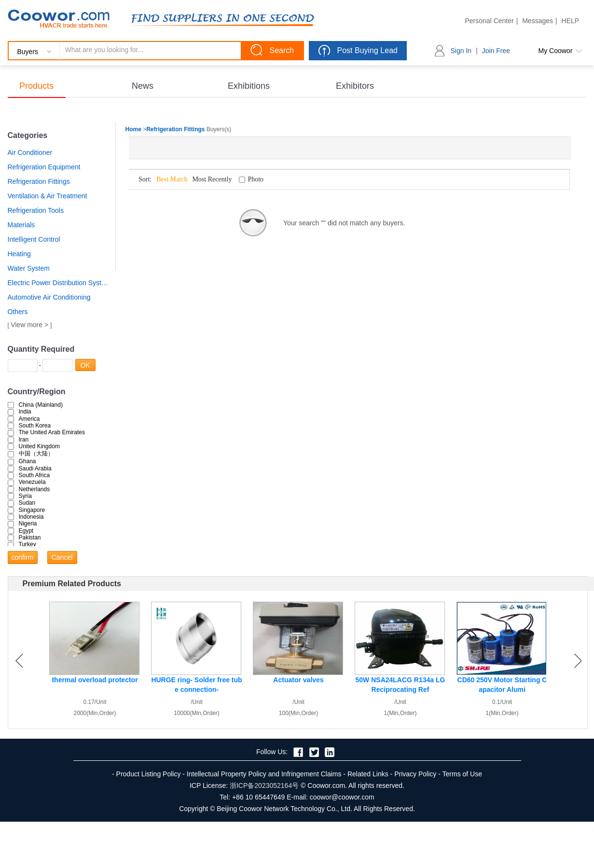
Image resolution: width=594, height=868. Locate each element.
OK (88, 365)
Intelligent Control (34, 239)
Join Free (496, 51)
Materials (21, 225)
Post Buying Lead (367, 50)
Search (282, 50)
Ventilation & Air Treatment (48, 196)
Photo (256, 179)
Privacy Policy (415, 774)
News (143, 86)
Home (133, 129)
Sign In (461, 51)
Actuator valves (298, 680)
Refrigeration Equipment (44, 167)
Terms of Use (462, 774)
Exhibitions (249, 86)
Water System (29, 268)
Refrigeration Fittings (39, 181)
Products (36, 86)
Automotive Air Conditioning (49, 297)
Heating (19, 254)
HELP (571, 21)
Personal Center (490, 21)
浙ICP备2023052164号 (264, 785)
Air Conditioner (30, 152)
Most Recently (212, 179)
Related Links (368, 774)
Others (18, 312)
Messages (538, 21)
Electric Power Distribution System (58, 283)
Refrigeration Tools (36, 210)
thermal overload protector (95, 680)
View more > (30, 325)
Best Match (172, 179)
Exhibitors (355, 86)
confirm (25, 558)
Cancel (64, 558)
